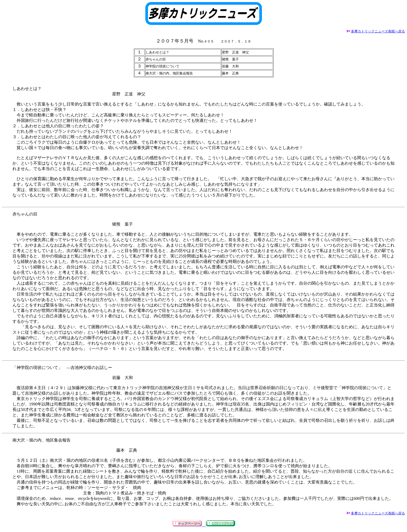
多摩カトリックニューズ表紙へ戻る (376, 31)
